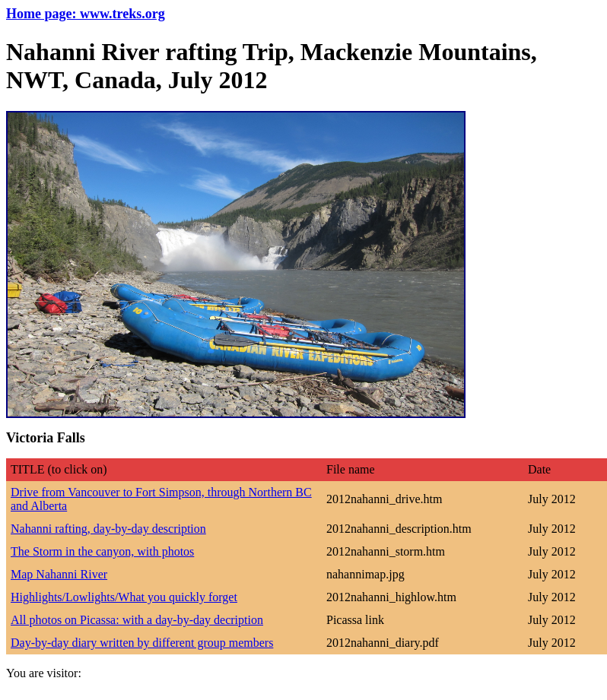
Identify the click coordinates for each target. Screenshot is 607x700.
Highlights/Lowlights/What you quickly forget (124, 597)
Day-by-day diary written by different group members (142, 643)
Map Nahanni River (59, 574)
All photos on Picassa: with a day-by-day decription (137, 620)
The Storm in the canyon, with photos (102, 551)
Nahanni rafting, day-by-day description (108, 529)
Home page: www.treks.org (86, 14)
